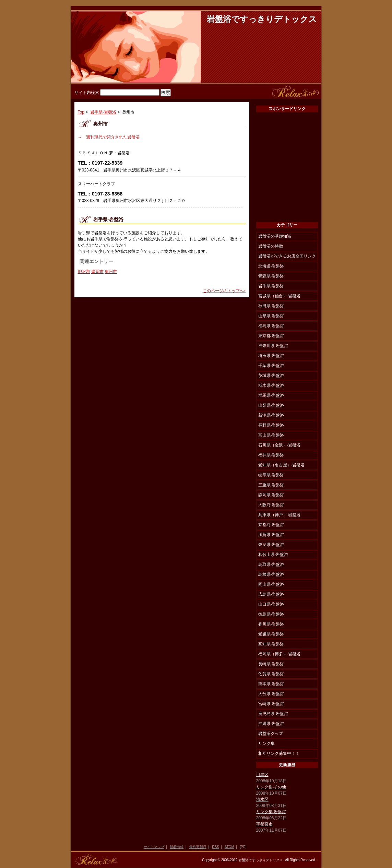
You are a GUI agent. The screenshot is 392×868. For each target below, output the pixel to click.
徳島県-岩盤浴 (271, 614)
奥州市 (111, 272)
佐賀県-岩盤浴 (271, 674)
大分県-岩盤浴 (271, 694)
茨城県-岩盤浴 (271, 376)
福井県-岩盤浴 (271, 455)
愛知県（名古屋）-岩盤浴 (282, 465)
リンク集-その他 (271, 787)
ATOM (229, 847)
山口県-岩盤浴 (271, 604)
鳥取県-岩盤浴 (271, 564)
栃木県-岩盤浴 (271, 385)
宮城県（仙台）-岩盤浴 (280, 296)
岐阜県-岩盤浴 (271, 475)
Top (81, 112)
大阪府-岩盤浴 (271, 505)
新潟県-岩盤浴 (271, 415)
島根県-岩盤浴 (271, 574)
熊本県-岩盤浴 (271, 684)
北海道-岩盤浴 (271, 266)
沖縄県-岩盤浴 (271, 724)
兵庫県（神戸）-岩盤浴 (280, 515)
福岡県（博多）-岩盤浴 (280, 654)
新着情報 (177, 847)
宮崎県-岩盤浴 (271, 704)
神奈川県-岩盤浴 (273, 346)
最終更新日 (198, 847)
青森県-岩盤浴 (271, 276)
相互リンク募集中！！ (279, 753)
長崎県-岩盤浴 (271, 664)
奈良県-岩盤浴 (271, 545)
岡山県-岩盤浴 (271, 584)
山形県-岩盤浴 (271, 316)
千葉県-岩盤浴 (271, 366)
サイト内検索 (87, 93)
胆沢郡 (84, 272)
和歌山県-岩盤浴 (273, 555)
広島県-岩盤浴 (271, 594)
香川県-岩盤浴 (271, 624)
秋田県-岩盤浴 (271, 306)
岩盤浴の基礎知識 (275, 236)
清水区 (262, 799)
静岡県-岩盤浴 (271, 495)
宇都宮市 (264, 824)
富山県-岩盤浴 (271, 435)
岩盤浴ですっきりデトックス (262, 19)
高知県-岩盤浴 (271, 644)
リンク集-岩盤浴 (271, 812)
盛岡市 (97, 272)
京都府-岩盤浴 (271, 525)
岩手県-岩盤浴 (103, 112)
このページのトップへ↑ (224, 291)
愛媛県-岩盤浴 (271, 634)
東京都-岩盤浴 (271, 336)
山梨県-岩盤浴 (271, 405)
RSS (216, 847)
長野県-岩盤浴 (271, 425)
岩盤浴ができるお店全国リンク (287, 256)
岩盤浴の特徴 (271, 246)
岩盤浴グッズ (271, 734)
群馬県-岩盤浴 (271, 395)
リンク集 (266, 744)
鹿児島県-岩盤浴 (273, 714)
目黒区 (262, 775)
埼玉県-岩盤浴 (271, 356)
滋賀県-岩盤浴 (271, 535)
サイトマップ (154, 847)
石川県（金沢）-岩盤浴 (280, 445)
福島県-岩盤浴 (271, 326)
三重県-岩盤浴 (271, 485)
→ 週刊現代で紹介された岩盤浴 (109, 137)
